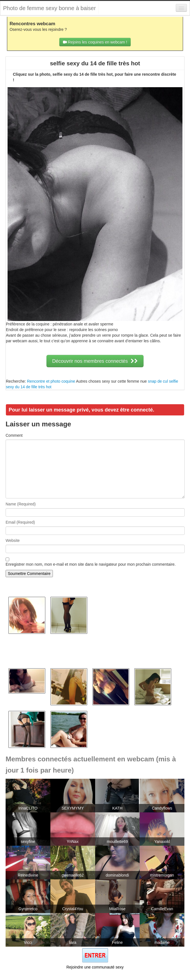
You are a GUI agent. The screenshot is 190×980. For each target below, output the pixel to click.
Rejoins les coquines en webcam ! (95, 42)
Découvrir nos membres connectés (95, 361)
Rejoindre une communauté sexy (95, 967)
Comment (14, 435)
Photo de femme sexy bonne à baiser (49, 8)
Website (13, 540)
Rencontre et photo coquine (51, 381)
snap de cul (158, 381)
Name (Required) (21, 504)
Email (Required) (20, 522)
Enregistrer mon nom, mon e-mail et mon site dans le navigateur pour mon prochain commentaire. (91, 564)
